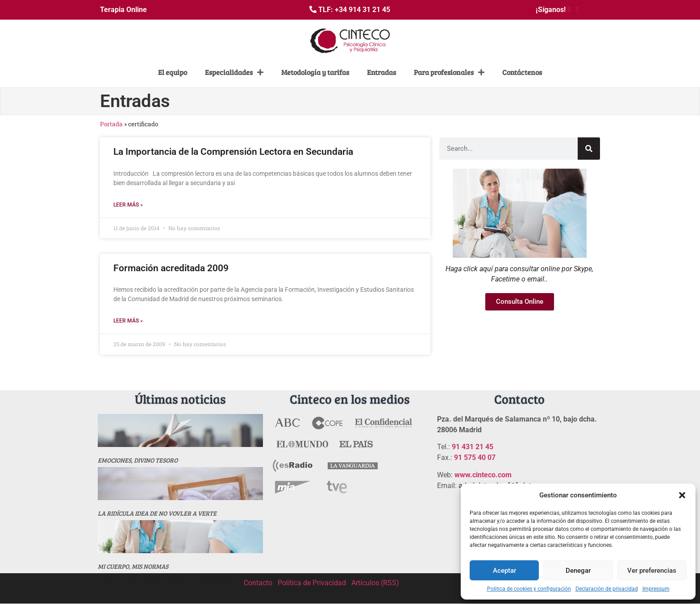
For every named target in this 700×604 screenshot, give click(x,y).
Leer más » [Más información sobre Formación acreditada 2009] (128, 321)
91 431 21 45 (473, 447)
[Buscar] (589, 149)
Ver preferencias (652, 571)
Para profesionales (449, 72)
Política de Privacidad (312, 583)
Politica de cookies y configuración (529, 589)
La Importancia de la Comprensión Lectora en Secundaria (233, 152)
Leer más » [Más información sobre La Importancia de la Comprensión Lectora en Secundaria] (128, 205)
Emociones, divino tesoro (138, 460)
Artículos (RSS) (375, 583)
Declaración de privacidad (607, 589)
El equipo (173, 72)
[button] (682, 495)
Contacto (258, 583)
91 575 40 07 (475, 457)
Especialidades (234, 72)
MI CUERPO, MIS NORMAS (133, 566)
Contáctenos (522, 72)
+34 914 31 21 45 (362, 10)
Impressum (656, 589)
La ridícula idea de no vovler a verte (157, 513)
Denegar (578, 571)
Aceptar (504, 571)
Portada (111, 124)
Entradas (381, 72)
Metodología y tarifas (315, 72)
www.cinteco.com (483, 475)
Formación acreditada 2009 (171, 268)
